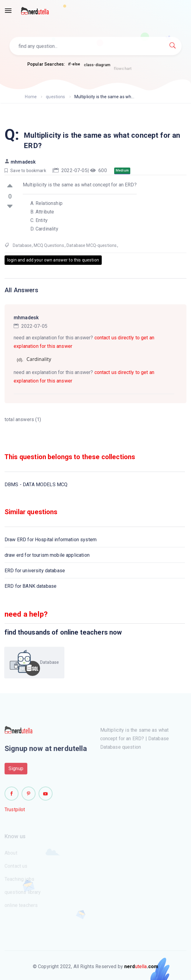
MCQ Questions (49, 245)
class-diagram (97, 67)
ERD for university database (35, 571)
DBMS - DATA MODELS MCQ (36, 485)
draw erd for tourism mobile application (47, 555)
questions (55, 97)
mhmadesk (23, 162)
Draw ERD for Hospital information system (51, 540)
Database (22, 245)
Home (31, 97)
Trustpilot (15, 812)
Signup (16, 771)
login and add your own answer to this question (53, 260)
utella (141, 966)
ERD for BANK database (31, 586)
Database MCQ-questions (92, 245)
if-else (74, 64)
